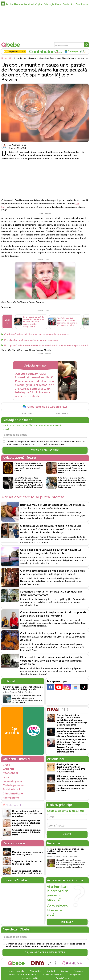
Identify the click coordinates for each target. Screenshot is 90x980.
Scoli (6, 777)
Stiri (72, 4)
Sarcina (9, 4)
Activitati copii (12, 789)
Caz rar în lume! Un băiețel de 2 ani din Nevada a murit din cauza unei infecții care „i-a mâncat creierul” (29, 467)
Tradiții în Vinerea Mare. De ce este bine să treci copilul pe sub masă (72, 788)
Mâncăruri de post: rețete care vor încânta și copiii (27, 853)
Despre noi (76, 975)
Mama (58, 4)
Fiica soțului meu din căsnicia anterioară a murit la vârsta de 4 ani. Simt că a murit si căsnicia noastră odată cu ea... (51, 661)
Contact (51, 971)
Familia (66, 4)
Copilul (39, 4)
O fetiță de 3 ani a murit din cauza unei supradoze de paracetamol (37, 334)
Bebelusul (29, 4)
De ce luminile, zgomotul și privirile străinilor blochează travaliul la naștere (26, 823)
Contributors (82, 4)
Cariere (65, 971)
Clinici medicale (13, 793)
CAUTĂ (67, 834)
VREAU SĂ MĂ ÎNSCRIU (45, 450)
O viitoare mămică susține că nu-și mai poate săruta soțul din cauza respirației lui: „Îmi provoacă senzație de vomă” (53, 637)
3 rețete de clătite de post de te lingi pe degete (27, 863)
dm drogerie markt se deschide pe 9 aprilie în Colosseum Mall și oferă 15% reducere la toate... (71, 768)
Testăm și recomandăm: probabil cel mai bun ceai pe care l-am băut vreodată (65, 851)
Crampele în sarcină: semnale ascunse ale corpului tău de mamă (27, 832)
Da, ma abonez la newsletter (45, 952)
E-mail (6, 429)
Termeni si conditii (29, 978)
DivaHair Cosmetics (53, 975)
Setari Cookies (63, 978)
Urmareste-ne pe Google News (45, 407)
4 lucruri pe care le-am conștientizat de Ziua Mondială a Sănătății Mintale (23, 688)
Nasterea (19, 4)
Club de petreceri (14, 785)
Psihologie (49, 4)
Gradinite (9, 769)
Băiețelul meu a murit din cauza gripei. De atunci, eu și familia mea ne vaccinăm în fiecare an (53, 507)
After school (10, 773)
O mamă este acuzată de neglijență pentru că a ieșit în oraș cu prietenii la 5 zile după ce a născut (52, 572)
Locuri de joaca (12, 781)
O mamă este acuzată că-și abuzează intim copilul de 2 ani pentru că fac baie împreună (53, 614)
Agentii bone (11, 798)
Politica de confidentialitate (22, 975)
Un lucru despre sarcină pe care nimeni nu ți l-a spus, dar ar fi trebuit (27, 814)
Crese (6, 765)
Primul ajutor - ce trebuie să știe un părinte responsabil (31, 340)
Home (4, 58)
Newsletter (35, 971)
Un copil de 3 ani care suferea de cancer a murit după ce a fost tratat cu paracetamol (46, 346)
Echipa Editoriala (16, 971)
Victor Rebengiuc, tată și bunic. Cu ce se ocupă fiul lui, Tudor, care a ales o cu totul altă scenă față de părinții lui (71, 732)
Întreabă (67, 922)
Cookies (78, 971)
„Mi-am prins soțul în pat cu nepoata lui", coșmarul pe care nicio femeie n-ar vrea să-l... (72, 779)
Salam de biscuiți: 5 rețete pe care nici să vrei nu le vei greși (27, 872)
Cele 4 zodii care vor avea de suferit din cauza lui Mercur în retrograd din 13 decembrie (51, 551)
